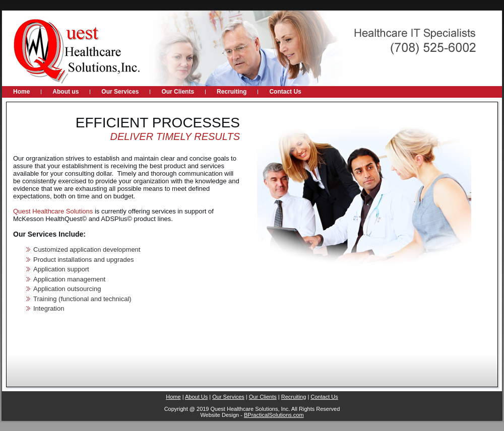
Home (173, 397)
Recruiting (294, 397)
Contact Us (324, 397)
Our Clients (263, 397)
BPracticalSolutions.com (274, 415)
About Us (196, 397)
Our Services (228, 397)
